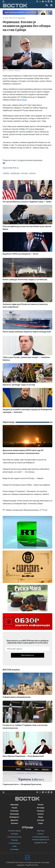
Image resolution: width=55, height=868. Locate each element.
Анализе (14, 823)
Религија (14, 840)
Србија (6, 173)
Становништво (14, 843)
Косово (24, 173)
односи (32, 173)
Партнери (41, 831)
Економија (14, 814)
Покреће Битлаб (41, 843)
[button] (51, 5)
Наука (41, 817)
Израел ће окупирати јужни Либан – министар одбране (26, 485)
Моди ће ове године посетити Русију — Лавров (23, 478)
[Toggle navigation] (51, 5)
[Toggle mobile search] (47, 5)
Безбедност (14, 817)
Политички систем (14, 837)
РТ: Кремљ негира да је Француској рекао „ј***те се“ (25, 510)
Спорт (41, 823)
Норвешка (15, 173)
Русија (14, 808)
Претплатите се (27, 655)
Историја (14, 834)
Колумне (41, 811)
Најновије (14, 805)
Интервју (41, 808)
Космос (41, 814)
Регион (41, 805)
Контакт (41, 834)
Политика (22, 18)
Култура (41, 820)
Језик (14, 846)
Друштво (14, 820)
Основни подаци (14, 831)
